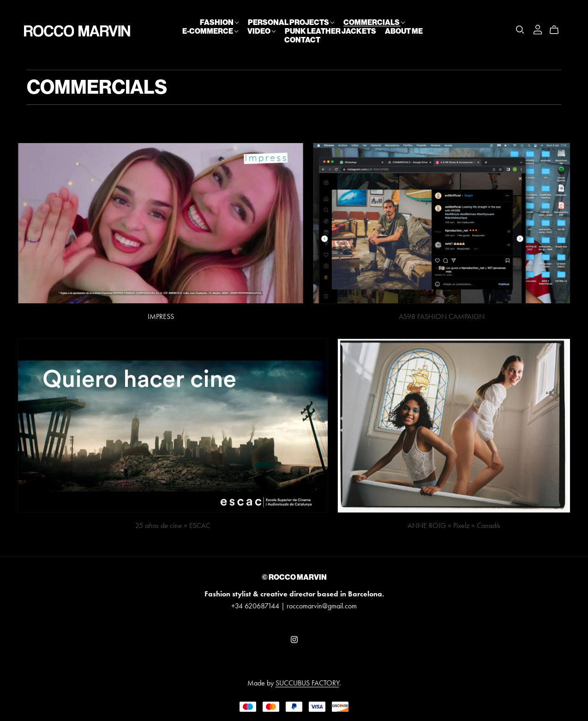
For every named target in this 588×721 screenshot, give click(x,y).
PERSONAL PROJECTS (291, 22)
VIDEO (262, 30)
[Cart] (558, 30)
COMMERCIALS (374, 22)
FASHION (219, 22)
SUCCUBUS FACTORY (307, 683)
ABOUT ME (404, 30)
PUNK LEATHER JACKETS (330, 30)
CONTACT (302, 40)
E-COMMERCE (210, 30)
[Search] (520, 30)
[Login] (538, 28)
